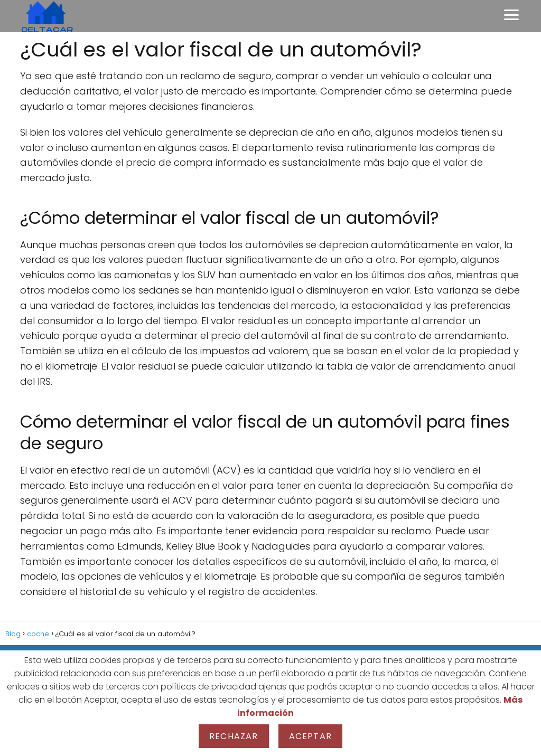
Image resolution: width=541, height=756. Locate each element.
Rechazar (234, 736)
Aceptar (310, 736)
